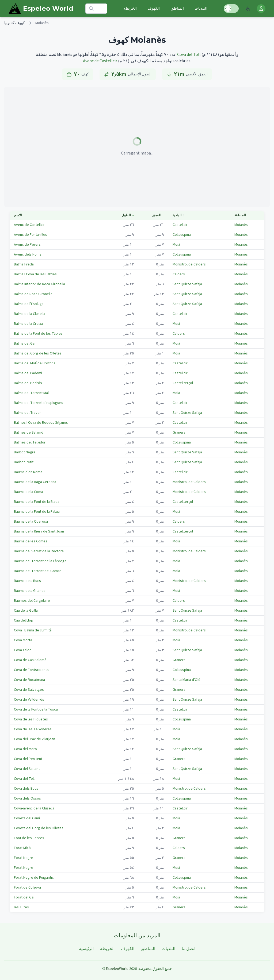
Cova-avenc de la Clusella (34, 808)
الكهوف (154, 9)
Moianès (241, 225)
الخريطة (130, 9)
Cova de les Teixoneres (33, 729)
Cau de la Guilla (26, 611)
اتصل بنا (189, 949)
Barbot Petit (24, 462)
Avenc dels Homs (28, 254)
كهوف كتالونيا (14, 23)
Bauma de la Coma (28, 492)
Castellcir (180, 225)
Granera (179, 433)
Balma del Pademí (28, 373)
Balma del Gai (25, 344)
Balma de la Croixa (28, 324)
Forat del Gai (24, 897)
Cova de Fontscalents (31, 670)
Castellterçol (183, 383)
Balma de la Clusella (30, 314)
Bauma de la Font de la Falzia (37, 512)
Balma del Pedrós (28, 383)
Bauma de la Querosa (31, 522)
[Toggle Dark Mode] (231, 9)
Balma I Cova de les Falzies (35, 274)
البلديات (201, 9)
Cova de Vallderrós (29, 700)
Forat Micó (22, 848)
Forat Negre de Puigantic (34, 878)
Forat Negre (24, 858)
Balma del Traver (27, 413)
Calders (179, 274)
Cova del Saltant (27, 769)
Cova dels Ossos (27, 798)
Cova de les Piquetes (31, 719)
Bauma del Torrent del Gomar (37, 571)
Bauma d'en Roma (28, 472)
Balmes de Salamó (29, 433)
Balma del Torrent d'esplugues (39, 403)
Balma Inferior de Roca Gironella (39, 284)
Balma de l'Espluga (29, 304)
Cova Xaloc (23, 650)
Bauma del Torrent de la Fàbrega (40, 561)
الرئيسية (86, 949)
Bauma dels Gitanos (30, 591)
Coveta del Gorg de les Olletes (39, 828)
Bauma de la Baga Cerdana (35, 482)
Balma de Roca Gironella (33, 294)
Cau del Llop (24, 620)
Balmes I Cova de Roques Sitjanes (41, 423)
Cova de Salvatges (29, 690)
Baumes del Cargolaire (32, 601)
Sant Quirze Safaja (187, 284)
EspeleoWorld (117, 969)
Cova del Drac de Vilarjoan (35, 739)
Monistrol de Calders (189, 264)
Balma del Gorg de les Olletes (38, 353)
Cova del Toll (189, 55)
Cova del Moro (25, 749)
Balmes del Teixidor (30, 442)
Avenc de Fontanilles (31, 235)
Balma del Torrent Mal (31, 393)
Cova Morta (23, 640)
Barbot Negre (25, 452)
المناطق (177, 9)
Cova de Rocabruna (29, 680)
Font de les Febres (29, 838)
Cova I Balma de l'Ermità (33, 630)
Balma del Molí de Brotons (35, 363)
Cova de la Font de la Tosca (36, 709)
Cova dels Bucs (26, 789)
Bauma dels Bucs (27, 581)
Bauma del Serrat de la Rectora (39, 551)
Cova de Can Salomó (30, 660)
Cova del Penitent (28, 759)
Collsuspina (182, 235)
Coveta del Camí (27, 818)
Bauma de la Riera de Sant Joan (39, 531)
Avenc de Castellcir (100, 61)
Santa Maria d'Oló (187, 680)
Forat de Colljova (27, 888)
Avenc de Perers (27, 245)
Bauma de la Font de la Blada (37, 502)
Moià (176, 245)
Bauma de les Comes (31, 541)
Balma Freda (24, 264)
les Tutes (21, 907)
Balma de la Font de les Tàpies (38, 334)
